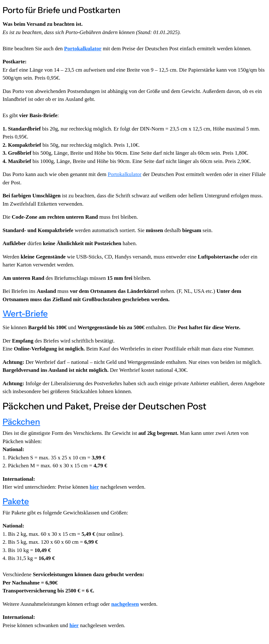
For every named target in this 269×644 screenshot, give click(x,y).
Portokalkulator (83, 49)
